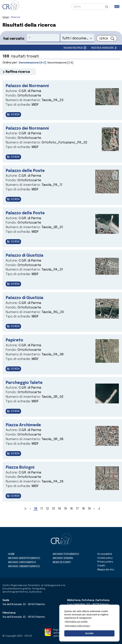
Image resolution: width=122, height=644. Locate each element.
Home (11, 554)
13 (53, 515)
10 (36, 515)
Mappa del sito (106, 570)
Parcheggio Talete (26, 387)
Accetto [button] (89, 633)
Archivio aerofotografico (24, 558)
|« (26, 515)
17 (77, 515)
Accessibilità (105, 554)
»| (99, 515)
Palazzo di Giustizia (26, 258)
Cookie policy (105, 558)
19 (89, 515)
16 (71, 515)
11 (42, 515)
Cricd (5, 17)
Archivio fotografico (66, 554)
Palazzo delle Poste (27, 172)
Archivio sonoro (63, 558)
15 (65, 515)
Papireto (15, 344)
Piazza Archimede (25, 430)
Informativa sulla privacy (77, 626)
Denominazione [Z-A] (64, 63)
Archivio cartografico (22, 562)
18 (83, 515)
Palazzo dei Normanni (29, 86)
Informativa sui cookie (76, 621)
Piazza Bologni (21, 473)
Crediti (101, 566)
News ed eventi (62, 562)
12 (47, 515)
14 (59, 515)
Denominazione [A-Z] (33, 63)
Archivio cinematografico (24, 566)
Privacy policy (105, 562)
